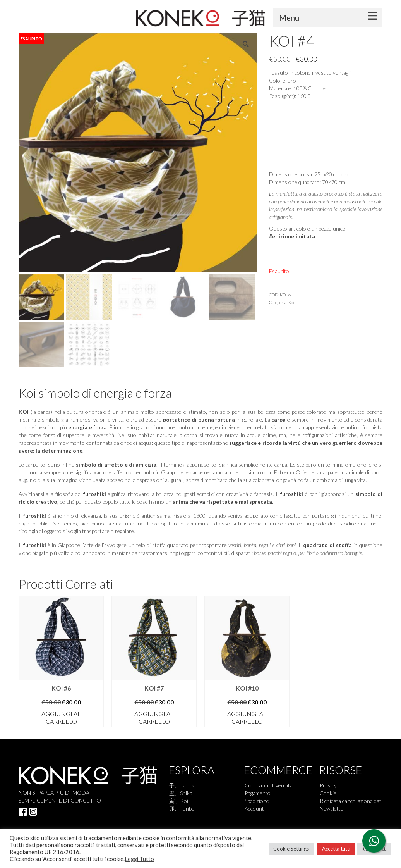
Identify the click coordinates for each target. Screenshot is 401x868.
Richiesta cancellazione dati (351, 801)
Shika (186, 793)
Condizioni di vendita (269, 785)
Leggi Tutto (139, 859)
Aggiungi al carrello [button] (61, 717)
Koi (291, 302)
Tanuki (188, 785)
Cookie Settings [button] (291, 849)
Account (254, 809)
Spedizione (257, 801)
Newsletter (333, 809)
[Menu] (328, 17)
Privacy (328, 785)
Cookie (328, 793)
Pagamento (258, 793)
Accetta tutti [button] (336, 849)
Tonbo (187, 809)
